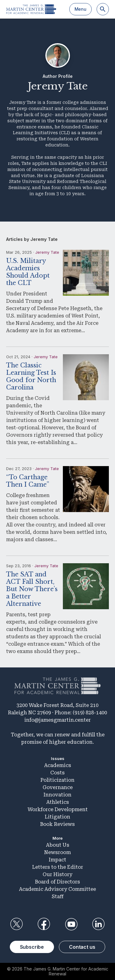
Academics (58, 765)
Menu (80, 9)
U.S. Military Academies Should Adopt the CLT (28, 272)
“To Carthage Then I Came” (28, 481)
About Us (58, 845)
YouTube (71, 924)
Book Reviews (57, 824)
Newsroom (57, 852)
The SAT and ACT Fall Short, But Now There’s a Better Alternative (32, 589)
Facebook (44, 924)
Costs (57, 773)
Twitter (17, 924)
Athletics (58, 802)
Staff (58, 896)
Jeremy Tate (47, 252)
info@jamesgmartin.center (57, 720)
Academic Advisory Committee (57, 889)
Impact (57, 860)
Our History (57, 874)
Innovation (57, 795)
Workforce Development (58, 809)
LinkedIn (98, 924)
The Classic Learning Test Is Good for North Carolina (31, 376)
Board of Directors (57, 882)
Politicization (57, 780)
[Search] (103, 9)
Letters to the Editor (58, 867)
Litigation (57, 817)
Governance (58, 787)
